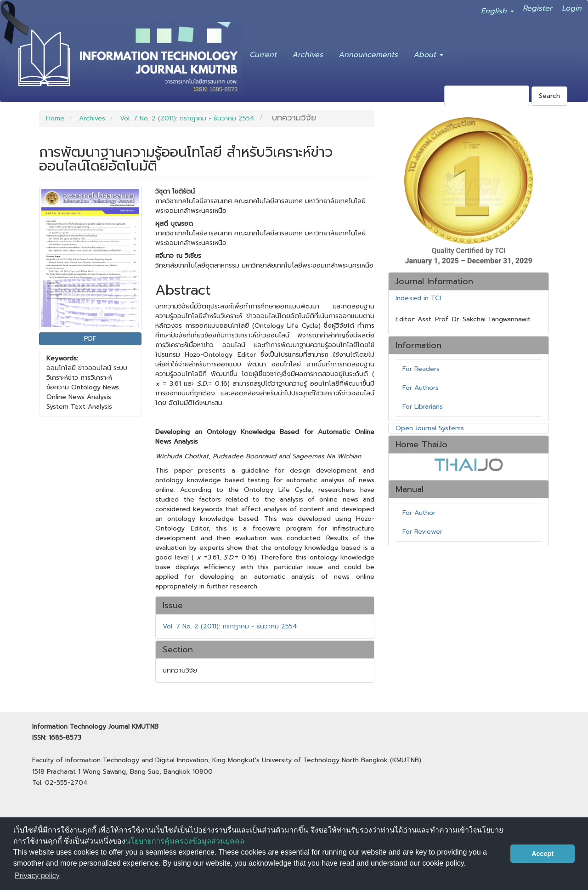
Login (572, 6)
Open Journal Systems (430, 428)
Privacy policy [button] (37, 876)
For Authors (421, 388)
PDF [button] (90, 339)
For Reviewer (422, 532)
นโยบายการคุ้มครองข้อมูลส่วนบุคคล (185, 841)
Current (263, 53)
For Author (419, 513)
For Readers (421, 369)
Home (55, 118)
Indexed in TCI (418, 298)
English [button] (498, 9)
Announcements (368, 53)
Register (537, 6)
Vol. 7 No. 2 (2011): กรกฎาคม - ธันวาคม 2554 (187, 118)
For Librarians (423, 407)
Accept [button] (543, 854)
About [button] (428, 53)
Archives (308, 53)
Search (549, 96)
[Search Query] (487, 96)
